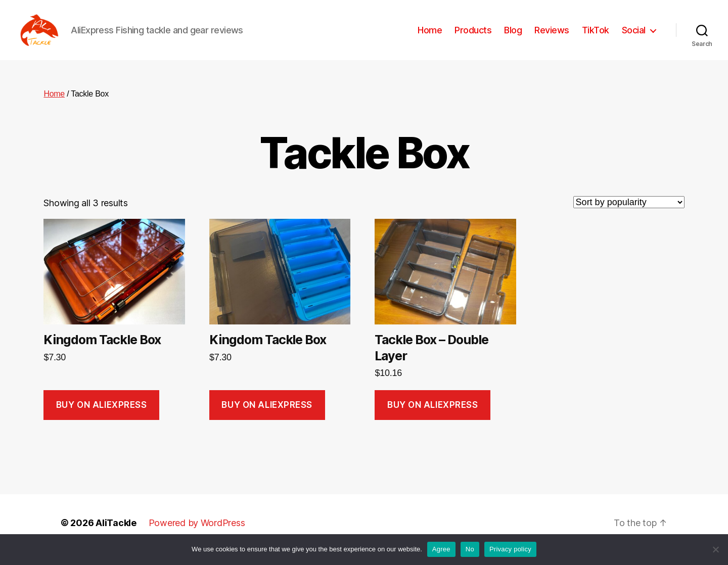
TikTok (596, 37)
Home (430, 37)
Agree (441, 549)
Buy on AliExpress (102, 418)
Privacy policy (510, 549)
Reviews (552, 37)
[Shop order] (629, 216)
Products (473, 37)
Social (634, 37)
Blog (513, 37)
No (470, 549)
